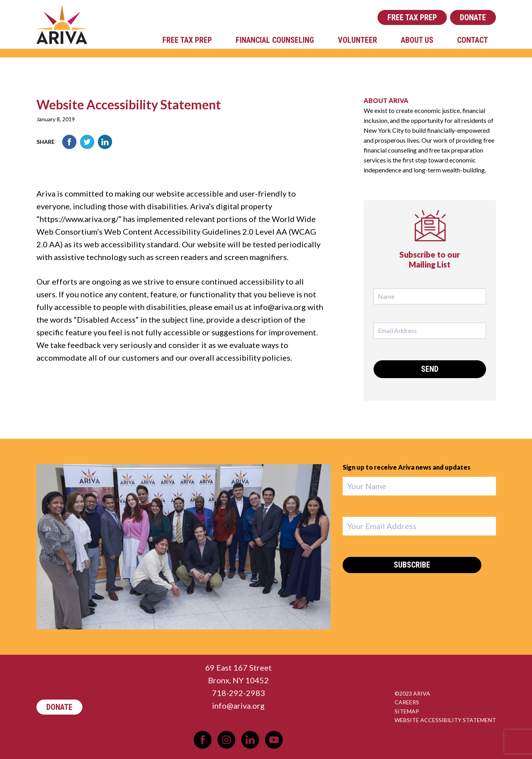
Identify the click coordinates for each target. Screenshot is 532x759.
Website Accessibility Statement (445, 720)
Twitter (87, 142)
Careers (407, 702)
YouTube (274, 740)
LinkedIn (105, 142)
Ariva (62, 24)
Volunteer (358, 40)
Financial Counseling (275, 40)
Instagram (226, 740)
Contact (473, 40)
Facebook (69, 142)
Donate (473, 17)
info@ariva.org (238, 705)
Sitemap (407, 711)
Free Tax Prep (412, 17)
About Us (417, 40)
